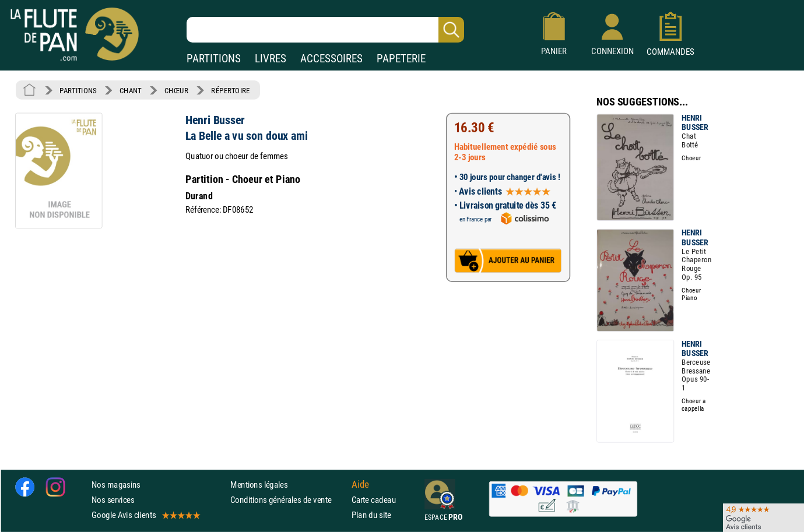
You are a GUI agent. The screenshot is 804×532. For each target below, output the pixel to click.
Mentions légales (259, 485)
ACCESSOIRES (331, 59)
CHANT (131, 90)
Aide (360, 484)
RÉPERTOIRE (230, 90)
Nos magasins (116, 485)
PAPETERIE (401, 59)
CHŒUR (176, 90)
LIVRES (271, 59)
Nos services (113, 500)
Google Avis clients (145, 515)
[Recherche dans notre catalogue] (325, 30)
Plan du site (371, 515)
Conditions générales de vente (288, 500)
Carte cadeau (374, 500)
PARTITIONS (214, 59)
